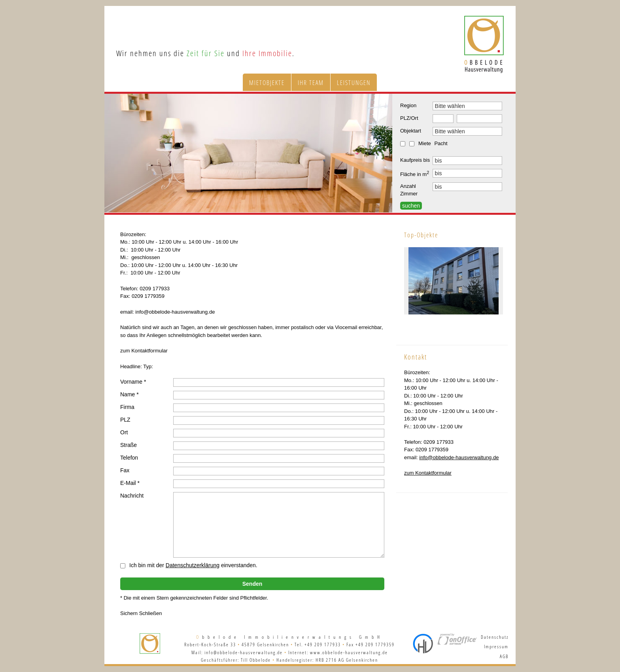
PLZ (125, 420)
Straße (129, 445)
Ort (124, 432)
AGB (504, 656)
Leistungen (354, 83)
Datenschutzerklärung (193, 565)
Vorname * (133, 382)
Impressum (496, 646)
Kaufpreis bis (415, 160)
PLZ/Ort (409, 118)
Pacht (441, 143)
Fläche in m (415, 174)
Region (408, 105)
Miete (425, 143)
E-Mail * (130, 483)
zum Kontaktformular (428, 473)
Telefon (129, 458)
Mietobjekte (267, 83)
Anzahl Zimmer (409, 190)
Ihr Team (311, 83)
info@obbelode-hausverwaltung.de (459, 457)
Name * (129, 394)
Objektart (411, 131)
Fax (125, 470)
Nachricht (132, 496)
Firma (127, 407)
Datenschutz (495, 637)
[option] (248, 153)
